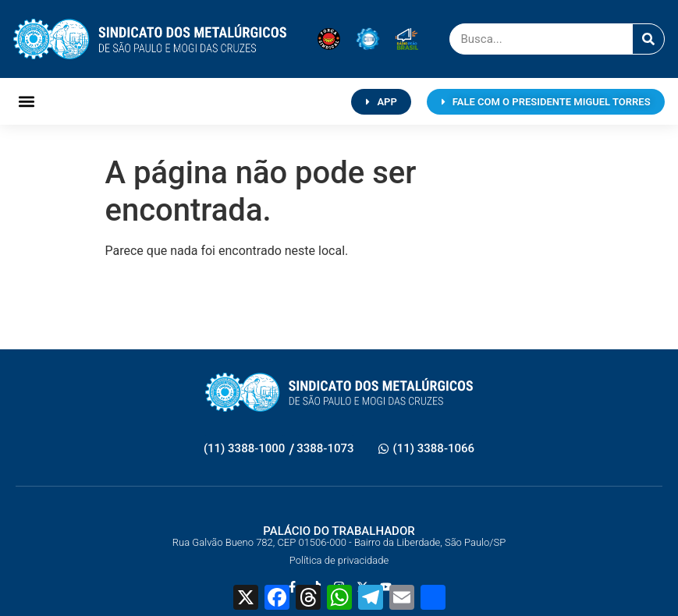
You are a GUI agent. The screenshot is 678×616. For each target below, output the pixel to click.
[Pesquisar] (648, 39)
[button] (26, 102)
